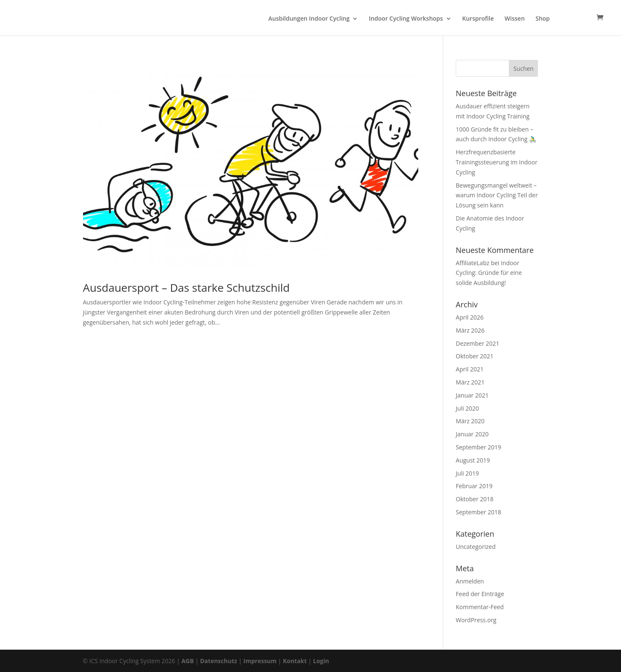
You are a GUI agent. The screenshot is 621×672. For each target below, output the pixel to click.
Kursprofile (478, 19)
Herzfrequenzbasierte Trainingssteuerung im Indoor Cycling (497, 162)
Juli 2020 (467, 408)
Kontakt (295, 661)
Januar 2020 (472, 434)
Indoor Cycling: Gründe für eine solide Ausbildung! (489, 273)
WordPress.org (476, 620)
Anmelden (470, 581)
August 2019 (473, 460)
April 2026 (470, 317)
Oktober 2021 (474, 356)
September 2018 (479, 512)
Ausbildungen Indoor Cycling (309, 19)
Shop (543, 19)
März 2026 (470, 330)
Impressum (260, 661)
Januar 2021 (472, 395)
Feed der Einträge (480, 594)
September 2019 (479, 447)
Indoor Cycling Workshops (406, 19)
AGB (187, 661)
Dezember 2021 (477, 343)
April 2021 (470, 369)
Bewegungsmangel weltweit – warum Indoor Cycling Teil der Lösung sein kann (497, 195)
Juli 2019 (467, 473)
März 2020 (470, 421)
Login (321, 661)
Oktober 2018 (474, 499)
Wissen (515, 19)
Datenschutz (219, 661)
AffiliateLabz (473, 263)
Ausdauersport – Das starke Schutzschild (187, 288)
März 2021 (470, 382)
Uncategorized (476, 547)
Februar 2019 (474, 486)
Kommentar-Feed (480, 607)
